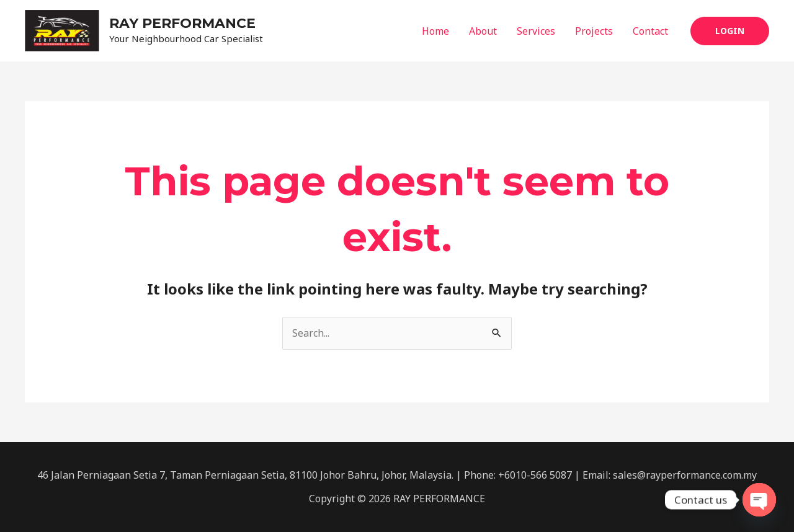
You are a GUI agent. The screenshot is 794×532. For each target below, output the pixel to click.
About (483, 31)
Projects (594, 31)
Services (536, 31)
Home (435, 31)
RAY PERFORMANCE (182, 23)
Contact (650, 31)
